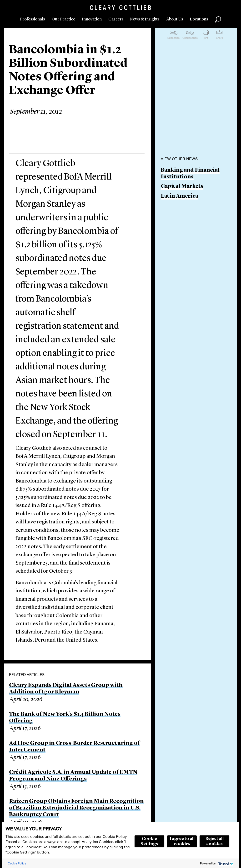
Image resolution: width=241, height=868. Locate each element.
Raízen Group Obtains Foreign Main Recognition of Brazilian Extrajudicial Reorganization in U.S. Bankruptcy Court (76, 808)
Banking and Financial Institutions (190, 174)
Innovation (92, 19)
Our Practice (63, 19)
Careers (116, 19)
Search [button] (218, 20)
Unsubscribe (190, 38)
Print (205, 38)
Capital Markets (182, 187)
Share (219, 38)
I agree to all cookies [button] (182, 841)
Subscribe (173, 38)
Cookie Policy (17, 863)
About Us (175, 19)
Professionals (33, 19)
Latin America (179, 196)
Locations (199, 19)
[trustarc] (225, 863)
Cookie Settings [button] (149, 841)
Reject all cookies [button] (214, 841)
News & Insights (145, 19)
